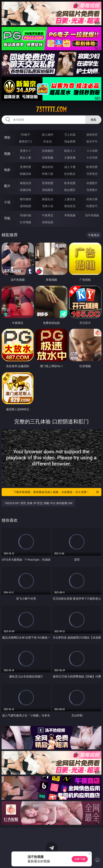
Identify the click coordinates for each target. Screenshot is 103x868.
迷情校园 (25, 206)
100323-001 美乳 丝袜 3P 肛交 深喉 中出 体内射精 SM (38, 503)
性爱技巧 (92, 206)
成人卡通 (70, 167)
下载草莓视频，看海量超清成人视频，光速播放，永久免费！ (56, 492)
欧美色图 (70, 183)
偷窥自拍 (25, 183)
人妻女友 (70, 199)
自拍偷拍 (48, 151)
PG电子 (26, 135)
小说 (7, 202)
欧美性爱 (92, 167)
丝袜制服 (48, 158)
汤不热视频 (92, 215)
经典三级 (48, 174)
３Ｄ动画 (92, 151)
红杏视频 (25, 222)
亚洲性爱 (25, 167)
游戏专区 (92, 135)
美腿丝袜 (25, 190)
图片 (7, 186)
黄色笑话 (70, 206)
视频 (7, 154)
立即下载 (80, 859)
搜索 (93, 120)
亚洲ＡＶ (25, 151)
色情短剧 (48, 222)
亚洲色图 (48, 183)
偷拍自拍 (48, 167)
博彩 (7, 137)
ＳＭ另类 (92, 158)
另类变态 (92, 174)
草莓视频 (70, 215)
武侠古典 (92, 199)
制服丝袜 (25, 174)
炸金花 (48, 141)
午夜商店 (48, 215)
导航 (7, 218)
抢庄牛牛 (92, 141)
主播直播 (70, 158)
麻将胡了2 (25, 141)
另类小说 (48, 206)
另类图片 (92, 190)
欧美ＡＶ (70, 151)
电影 (7, 170)
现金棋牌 (70, 141)
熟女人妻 (25, 158)
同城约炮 (25, 215)
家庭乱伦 (48, 199)
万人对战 (70, 135)
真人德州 (48, 135)
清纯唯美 (48, 190)
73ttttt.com (51, 109)
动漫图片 (92, 183)
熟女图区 (70, 190)
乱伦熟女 (70, 174)
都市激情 (25, 199)
